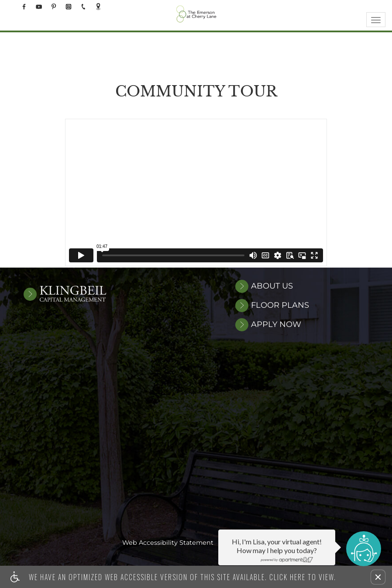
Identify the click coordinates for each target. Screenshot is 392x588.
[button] (378, 577)
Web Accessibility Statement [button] (168, 543)
